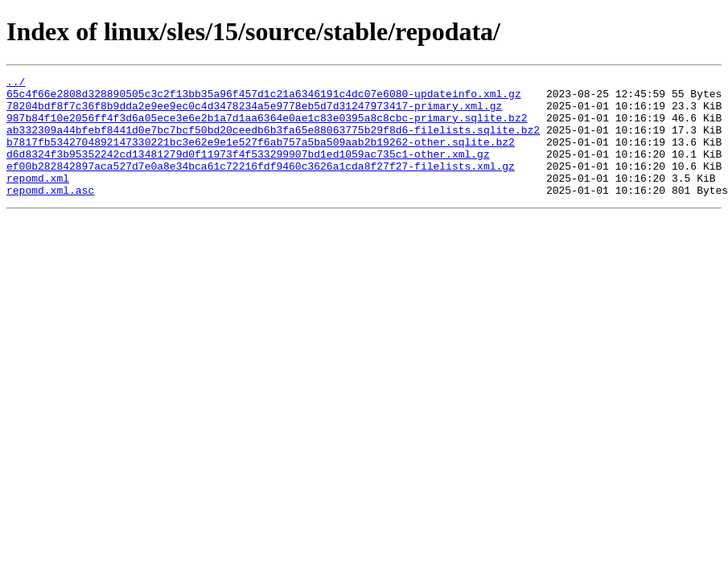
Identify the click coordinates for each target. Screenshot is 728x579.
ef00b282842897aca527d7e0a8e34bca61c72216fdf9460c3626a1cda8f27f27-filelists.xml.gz (261, 185)
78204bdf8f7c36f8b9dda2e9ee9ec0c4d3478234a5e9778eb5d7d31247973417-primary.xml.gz (254, 113)
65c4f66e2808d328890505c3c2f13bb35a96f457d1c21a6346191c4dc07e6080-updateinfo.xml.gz (264, 98)
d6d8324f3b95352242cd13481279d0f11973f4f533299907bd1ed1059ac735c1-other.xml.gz (248, 170)
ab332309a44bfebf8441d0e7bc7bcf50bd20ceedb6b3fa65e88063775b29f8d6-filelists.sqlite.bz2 (273, 142)
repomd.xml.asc (50, 214)
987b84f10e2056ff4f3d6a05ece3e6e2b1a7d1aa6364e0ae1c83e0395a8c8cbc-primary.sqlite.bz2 (267, 127)
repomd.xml (38, 199)
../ (16, 84)
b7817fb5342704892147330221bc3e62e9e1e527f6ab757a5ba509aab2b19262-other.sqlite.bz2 (261, 156)
